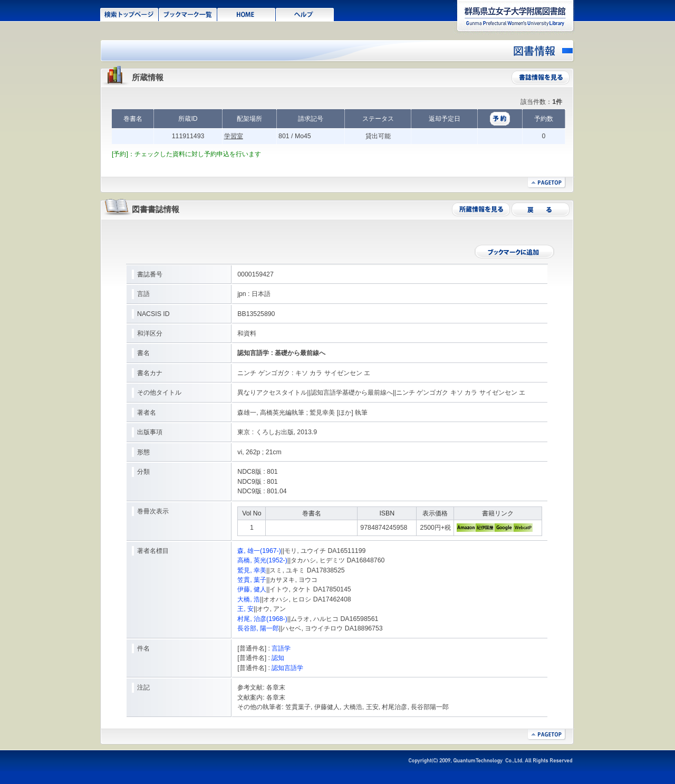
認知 (278, 658)
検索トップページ (129, 14)
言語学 (281, 648)
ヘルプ (305, 14)
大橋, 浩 (249, 599)
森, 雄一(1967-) (259, 551)
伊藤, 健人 (252, 589)
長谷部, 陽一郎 (258, 628)
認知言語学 (287, 668)
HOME (247, 14)
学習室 (234, 136)
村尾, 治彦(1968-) (262, 619)
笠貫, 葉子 (252, 580)
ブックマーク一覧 (188, 14)
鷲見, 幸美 (252, 570)
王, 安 (245, 609)
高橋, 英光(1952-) (262, 560)
